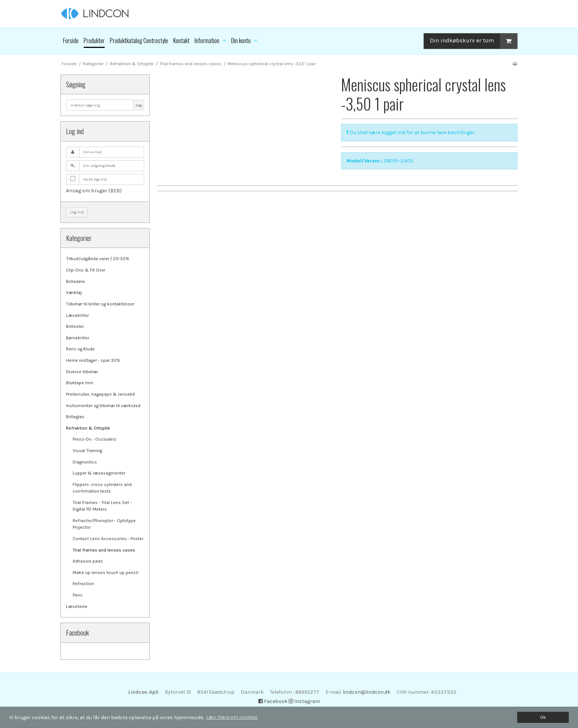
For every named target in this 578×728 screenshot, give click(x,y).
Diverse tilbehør (82, 372)
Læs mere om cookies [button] (232, 717)
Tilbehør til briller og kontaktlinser (100, 304)
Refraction (83, 584)
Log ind (77, 212)
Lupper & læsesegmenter (99, 473)
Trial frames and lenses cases (104, 550)
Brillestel (75, 326)
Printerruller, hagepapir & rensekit (100, 394)
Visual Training (87, 451)
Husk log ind (95, 179)
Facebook (273, 701)
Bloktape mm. (80, 383)
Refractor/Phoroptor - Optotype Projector (104, 524)
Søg (139, 105)
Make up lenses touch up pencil (105, 573)
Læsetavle (77, 606)
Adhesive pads (88, 561)
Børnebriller (78, 338)
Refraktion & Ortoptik (88, 428)
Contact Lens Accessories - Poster (108, 539)
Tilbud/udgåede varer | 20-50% (98, 259)
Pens (78, 595)
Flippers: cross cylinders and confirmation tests (102, 488)
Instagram (304, 701)
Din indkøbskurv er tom (473, 41)
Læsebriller (77, 315)
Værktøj (74, 293)
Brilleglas (75, 417)
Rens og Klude (80, 349)
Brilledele (75, 281)
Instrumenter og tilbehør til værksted (103, 406)
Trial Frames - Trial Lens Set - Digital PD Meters (102, 506)
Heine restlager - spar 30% (93, 360)
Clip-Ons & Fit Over (86, 270)
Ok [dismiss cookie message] (543, 717)
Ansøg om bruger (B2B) (94, 191)
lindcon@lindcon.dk (367, 692)
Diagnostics (85, 462)
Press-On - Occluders (95, 439)
